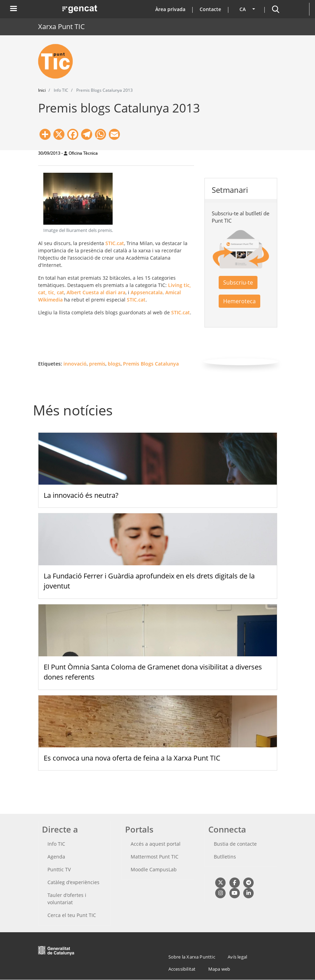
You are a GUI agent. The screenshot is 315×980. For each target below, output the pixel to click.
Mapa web (219, 969)
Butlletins (225, 857)
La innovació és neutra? (81, 495)
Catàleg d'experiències (73, 882)
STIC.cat (115, 243)
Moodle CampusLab (154, 869)
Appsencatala (147, 292)
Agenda (56, 857)
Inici (42, 90)
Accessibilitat (182, 969)
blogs (114, 364)
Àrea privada (170, 9)
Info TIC (56, 844)
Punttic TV (59, 869)
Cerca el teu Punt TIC (72, 915)
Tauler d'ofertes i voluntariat (67, 899)
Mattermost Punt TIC (155, 857)
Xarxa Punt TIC (62, 26)
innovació (75, 364)
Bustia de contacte (235, 844)
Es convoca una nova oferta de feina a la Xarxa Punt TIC (132, 758)
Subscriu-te (238, 282)
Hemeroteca (239, 301)
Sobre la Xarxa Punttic (192, 957)
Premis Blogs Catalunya (151, 364)
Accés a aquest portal (156, 844)
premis (97, 364)
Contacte (210, 9)
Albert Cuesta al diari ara (96, 292)
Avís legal (237, 957)
